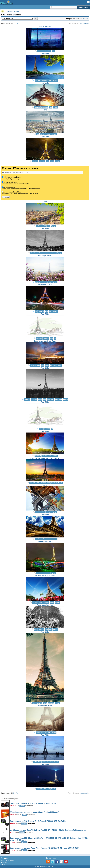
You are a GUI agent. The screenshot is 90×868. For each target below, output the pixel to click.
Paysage (55, 80)
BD (55, 338)
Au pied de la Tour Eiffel (45, 576)
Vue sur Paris (45, 27)
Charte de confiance (8, 861)
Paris (45, 110)
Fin (17, 23)
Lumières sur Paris (45, 542)
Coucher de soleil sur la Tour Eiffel (45, 458)
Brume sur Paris (45, 706)
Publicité (4, 863)
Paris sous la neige (45, 605)
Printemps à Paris (45, 256)
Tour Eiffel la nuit (45, 285)
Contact (3, 864)
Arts (53, 51)
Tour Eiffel (45, 54)
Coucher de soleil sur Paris (45, 341)
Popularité (86, 19)
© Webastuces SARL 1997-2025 (45, 867)
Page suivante (84, 23)
